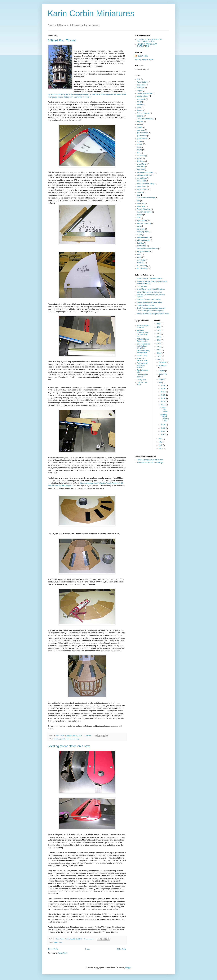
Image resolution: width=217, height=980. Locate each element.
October (162, 371)
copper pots (141, 99)
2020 (159, 327)
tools (67, 739)
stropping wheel (143, 232)
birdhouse (141, 88)
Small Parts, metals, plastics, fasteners (151, 308)
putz (138, 195)
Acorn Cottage (142, 82)
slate (139, 218)
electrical (140, 116)
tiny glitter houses (143, 252)
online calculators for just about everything (143, 346)
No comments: (89, 939)
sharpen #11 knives (144, 212)
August (162, 379)
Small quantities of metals (143, 326)
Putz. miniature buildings (146, 198)
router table (141, 206)
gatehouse (141, 130)
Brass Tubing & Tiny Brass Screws (150, 279)
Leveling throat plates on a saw (69, 746)
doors (139, 107)
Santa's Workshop (144, 209)
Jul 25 (163, 395)
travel (139, 257)
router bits (141, 203)
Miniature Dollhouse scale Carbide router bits (143, 333)
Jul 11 (163, 405)
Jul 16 (163, 398)
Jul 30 (163, 385)
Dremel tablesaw (143, 113)
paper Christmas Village (146, 184)
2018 (159, 330)
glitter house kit (142, 133)
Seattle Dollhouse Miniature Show (149, 302)
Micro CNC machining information (149, 292)
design (139, 102)
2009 (159, 359)
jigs (60, 739)
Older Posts (121, 949)
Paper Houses (142, 189)
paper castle (141, 181)
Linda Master (142, 164)
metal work (141, 167)
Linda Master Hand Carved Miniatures (151, 289)
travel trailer (141, 260)
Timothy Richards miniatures (147, 249)
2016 (159, 337)
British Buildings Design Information (150, 460)
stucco (139, 235)
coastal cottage (142, 96)
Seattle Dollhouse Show (146, 305)
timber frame (142, 246)
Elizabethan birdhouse (145, 119)
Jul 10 (163, 425)
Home (87, 949)
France (139, 127)
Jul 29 (163, 389)
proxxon (140, 192)
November (163, 366)
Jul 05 (163, 431)
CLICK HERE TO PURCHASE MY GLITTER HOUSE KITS (150, 40)
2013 (159, 347)
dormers (140, 110)
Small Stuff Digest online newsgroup (150, 311)
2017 (159, 334)
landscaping (141, 156)
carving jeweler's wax (145, 93)
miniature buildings (144, 175)
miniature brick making (145, 172)
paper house (142, 187)
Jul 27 (163, 392)
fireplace (140, 122)
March (161, 448)
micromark (141, 170)
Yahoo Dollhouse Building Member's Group (153, 314)
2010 (159, 356)
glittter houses (142, 139)
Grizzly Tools (142, 380)
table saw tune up (143, 237)
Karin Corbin (143, 56)
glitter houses (142, 136)
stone (139, 226)
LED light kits (142, 286)
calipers (140, 91)
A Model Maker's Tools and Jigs (143, 340)
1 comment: (88, 735)
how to (56, 739)
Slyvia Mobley (142, 221)
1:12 (138, 79)
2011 (159, 353)
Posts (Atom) (62, 953)
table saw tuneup (143, 240)
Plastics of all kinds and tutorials (149, 300)
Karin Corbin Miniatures (91, 13)
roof (64, 739)
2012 (159, 350)
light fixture (141, 161)
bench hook (141, 85)
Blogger (128, 968)
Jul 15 (163, 402)
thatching (140, 243)
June (161, 439)
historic (139, 144)
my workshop (142, 178)
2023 (159, 324)
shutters (140, 215)
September (163, 374)
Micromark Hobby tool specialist (143, 352)
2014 (159, 343)
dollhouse (140, 105)
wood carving (142, 266)
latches (139, 158)
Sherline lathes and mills (142, 376)
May (161, 442)
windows (140, 263)
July (160, 383)
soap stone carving (144, 223)
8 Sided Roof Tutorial (62, 40)
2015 (159, 340)
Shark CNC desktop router (142, 359)
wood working (74, 739)
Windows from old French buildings (150, 463)
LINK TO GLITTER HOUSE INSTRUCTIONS (147, 45)
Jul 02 (163, 435)
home (139, 147)
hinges (139, 141)
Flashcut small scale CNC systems (142, 365)
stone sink (141, 229)
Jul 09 (163, 428)
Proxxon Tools (142, 356)
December (163, 362)
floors (139, 124)
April (161, 445)
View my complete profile (144, 60)
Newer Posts (53, 949)
